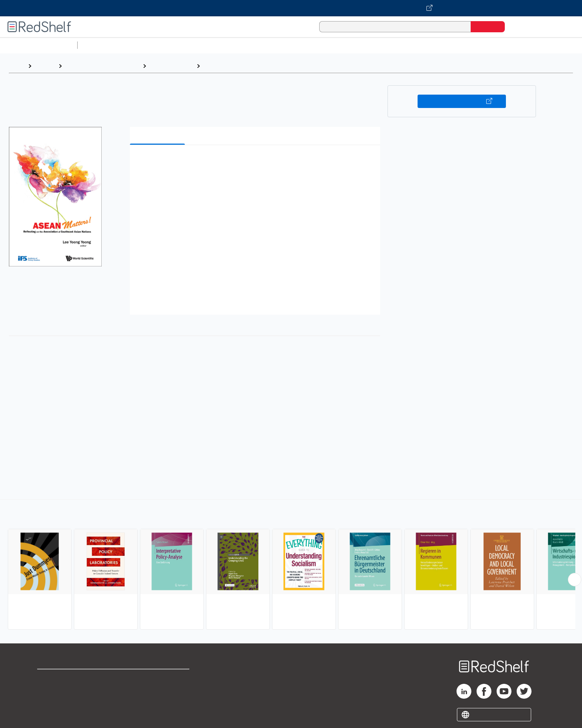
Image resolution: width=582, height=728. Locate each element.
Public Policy (221, 66)
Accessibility (157, 702)
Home (17, 66)
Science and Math (145, 45)
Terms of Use (158, 678)
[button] (256, 162)
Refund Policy (158, 690)
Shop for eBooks (61, 678)
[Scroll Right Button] (575, 580)
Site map (49, 714)
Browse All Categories (39, 45)
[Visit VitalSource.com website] (291, 8)
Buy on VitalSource (462, 101)
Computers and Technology (212, 45)
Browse (45, 66)
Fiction (420, 45)
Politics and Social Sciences (366, 45)
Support (48, 690)
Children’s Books (493, 45)
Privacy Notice (58, 702)
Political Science (171, 66)
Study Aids (100, 45)
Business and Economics (288, 45)
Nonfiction (450, 45)
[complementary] (291, 565)
